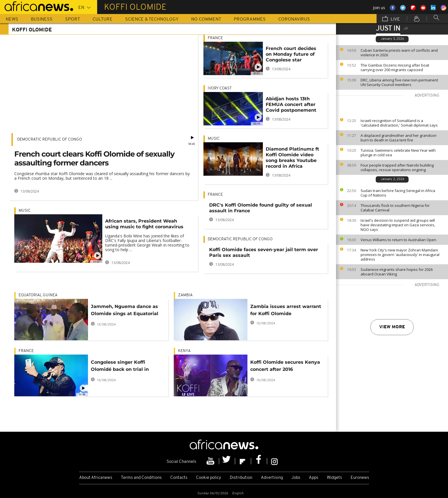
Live (391, 19)
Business (42, 19)
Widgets (334, 478)
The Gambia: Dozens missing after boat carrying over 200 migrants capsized (395, 67)
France (215, 38)
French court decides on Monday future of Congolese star (291, 54)
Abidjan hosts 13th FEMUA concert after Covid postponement (291, 104)
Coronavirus (294, 19)
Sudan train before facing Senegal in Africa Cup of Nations (398, 193)
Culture (103, 19)
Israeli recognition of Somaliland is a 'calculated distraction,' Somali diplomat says (399, 123)
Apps (314, 478)
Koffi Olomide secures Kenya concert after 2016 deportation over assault (285, 367)
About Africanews (96, 478)
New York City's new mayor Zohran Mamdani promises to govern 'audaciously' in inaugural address (400, 255)
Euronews (360, 478)
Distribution (241, 478)
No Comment (206, 19)
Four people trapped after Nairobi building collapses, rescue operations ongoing (397, 167)
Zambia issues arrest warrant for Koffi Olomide (286, 310)
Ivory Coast (220, 88)
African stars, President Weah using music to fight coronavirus (144, 224)
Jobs (296, 478)
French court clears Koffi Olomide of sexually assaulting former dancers (94, 158)
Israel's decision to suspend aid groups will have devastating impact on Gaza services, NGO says (398, 225)
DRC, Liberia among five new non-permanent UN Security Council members (399, 82)
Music (25, 211)
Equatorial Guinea (38, 295)
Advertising (272, 478)
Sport (73, 19)
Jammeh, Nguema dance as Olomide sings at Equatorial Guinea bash (125, 311)
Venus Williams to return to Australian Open (398, 240)
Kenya (184, 351)
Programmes (250, 19)
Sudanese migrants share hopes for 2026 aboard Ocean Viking (397, 272)
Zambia (185, 295)
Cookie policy (209, 478)
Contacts (179, 478)
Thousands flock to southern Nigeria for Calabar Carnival (395, 208)
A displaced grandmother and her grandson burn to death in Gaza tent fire (399, 138)
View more (392, 327)
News (12, 19)
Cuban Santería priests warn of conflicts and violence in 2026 (399, 53)
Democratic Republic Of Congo (50, 140)
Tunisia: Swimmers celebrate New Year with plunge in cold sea (398, 153)
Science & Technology (152, 19)
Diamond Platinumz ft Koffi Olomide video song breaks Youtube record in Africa (292, 158)
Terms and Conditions (141, 478)
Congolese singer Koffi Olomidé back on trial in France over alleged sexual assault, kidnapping (123, 367)
